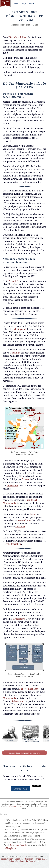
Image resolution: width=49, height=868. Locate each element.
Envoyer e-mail (20, 789)
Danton (25, 479)
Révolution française (19, 845)
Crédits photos (10, 848)
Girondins (15, 353)
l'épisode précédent (18, 37)
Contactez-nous (16, 806)
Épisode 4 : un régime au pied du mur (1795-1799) (24, 754)
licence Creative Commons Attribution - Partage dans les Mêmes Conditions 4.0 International (25, 860)
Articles (15, 4)
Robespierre (13, 486)
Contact (31, 4)
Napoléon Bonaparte (29, 689)
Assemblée (14, 281)
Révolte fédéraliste (12, 544)
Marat (33, 514)
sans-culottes (24, 520)
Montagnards (20, 329)
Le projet (23, 4)
